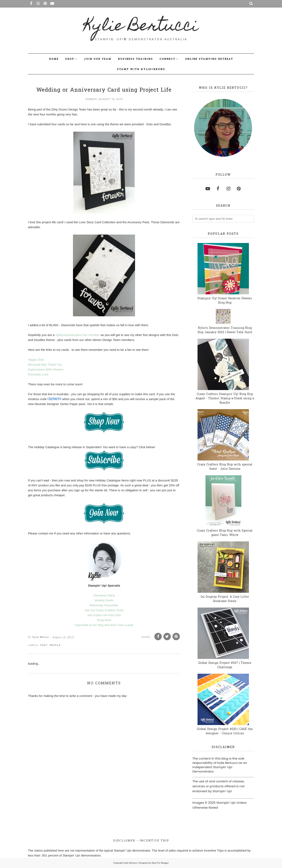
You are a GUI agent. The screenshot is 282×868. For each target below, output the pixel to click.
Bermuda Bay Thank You (45, 364)
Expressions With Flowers (46, 369)
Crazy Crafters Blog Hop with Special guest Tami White (225, 533)
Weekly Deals (104, 600)
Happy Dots (36, 360)
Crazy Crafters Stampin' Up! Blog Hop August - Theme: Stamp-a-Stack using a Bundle (225, 399)
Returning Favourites (104, 605)
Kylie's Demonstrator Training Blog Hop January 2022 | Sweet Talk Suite (225, 330)
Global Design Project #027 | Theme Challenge (225, 665)
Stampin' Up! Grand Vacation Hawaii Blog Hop (225, 301)
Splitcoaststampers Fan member (77, 335)
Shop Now (104, 620)
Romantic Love (38, 374)
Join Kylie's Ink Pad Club (104, 615)
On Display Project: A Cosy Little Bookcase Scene (225, 599)
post (44, 645)
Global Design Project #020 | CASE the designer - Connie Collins (225, 731)
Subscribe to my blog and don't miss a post (104, 625)
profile (55, 645)
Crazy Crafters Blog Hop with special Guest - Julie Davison (225, 467)
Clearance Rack (104, 595)
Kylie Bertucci (141, 27)
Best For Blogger (160, 863)
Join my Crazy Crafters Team (104, 610)
